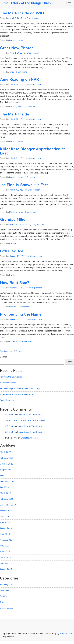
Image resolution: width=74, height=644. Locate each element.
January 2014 (6, 528)
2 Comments (26, 342)
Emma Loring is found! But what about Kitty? (20, 389)
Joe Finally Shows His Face (24, 185)
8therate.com (66, 634)
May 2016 (5, 517)
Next (20, 351)
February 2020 (7, 481)
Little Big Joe (12, 251)
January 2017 (6, 511)
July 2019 (4, 487)
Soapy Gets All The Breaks (29, 415)
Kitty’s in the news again (11, 377)
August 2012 (6, 540)
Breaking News (16, 40)
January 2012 (6, 569)
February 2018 (7, 499)
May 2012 (5, 546)
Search (3, 357)
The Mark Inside (15, 114)
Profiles (13, 244)
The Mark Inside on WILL (23, 13)
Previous (4, 351)
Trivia (11, 72)
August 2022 (6, 470)
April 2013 (5, 534)
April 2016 (5, 522)
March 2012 (6, 558)
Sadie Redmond (7, 400)
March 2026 (6, 452)
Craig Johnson (33, 18)
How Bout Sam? (15, 283)
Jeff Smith (10, 415)
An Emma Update (8, 383)
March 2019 (6, 493)
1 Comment (30, 107)
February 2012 (7, 563)
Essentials (14, 342)
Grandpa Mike (13, 220)
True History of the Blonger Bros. (27, 3)
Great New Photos (17, 48)
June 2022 (5, 476)
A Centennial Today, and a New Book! (17, 394)
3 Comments (21, 72)
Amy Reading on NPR (20, 80)
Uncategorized (7, 608)
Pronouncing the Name (21, 314)
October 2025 (7, 464)
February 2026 (7, 458)
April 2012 (5, 552)
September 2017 (8, 505)
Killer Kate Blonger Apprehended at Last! (33, 151)
